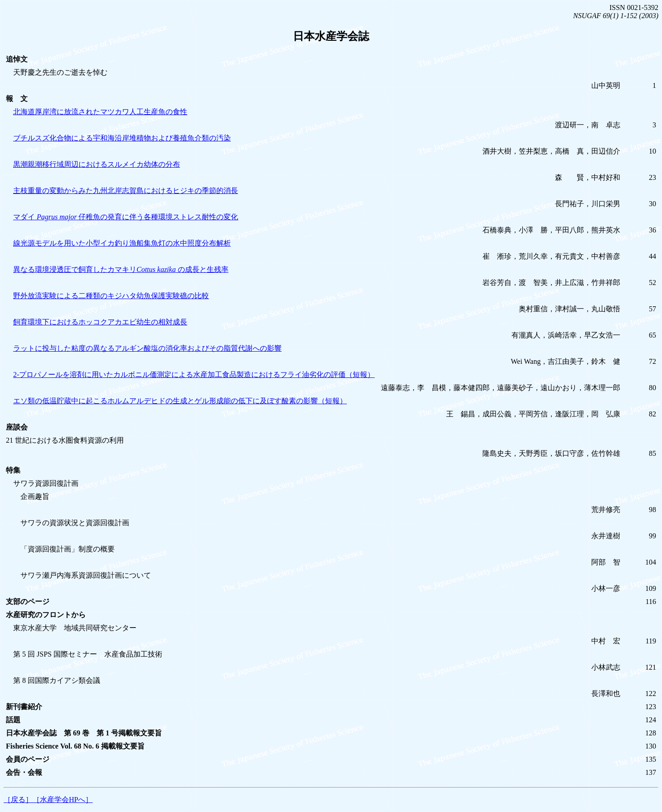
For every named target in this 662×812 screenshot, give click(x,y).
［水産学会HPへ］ (63, 800)
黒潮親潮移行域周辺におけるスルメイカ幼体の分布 (97, 164)
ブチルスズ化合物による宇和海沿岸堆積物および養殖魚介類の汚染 (122, 138)
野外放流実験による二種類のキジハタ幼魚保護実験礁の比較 (111, 296)
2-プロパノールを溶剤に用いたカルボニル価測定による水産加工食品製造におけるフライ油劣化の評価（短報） (194, 375)
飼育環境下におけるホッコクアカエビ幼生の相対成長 (100, 322)
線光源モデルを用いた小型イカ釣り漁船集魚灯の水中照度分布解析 (122, 243)
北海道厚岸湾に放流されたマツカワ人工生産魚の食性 (100, 112)
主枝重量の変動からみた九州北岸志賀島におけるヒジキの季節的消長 (126, 191)
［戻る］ (18, 800)
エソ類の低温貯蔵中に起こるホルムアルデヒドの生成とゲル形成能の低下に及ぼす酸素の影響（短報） (180, 401)
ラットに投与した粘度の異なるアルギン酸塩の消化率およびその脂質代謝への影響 (147, 348)
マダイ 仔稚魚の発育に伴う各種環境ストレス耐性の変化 (126, 217)
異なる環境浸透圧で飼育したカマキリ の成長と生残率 (121, 269)
